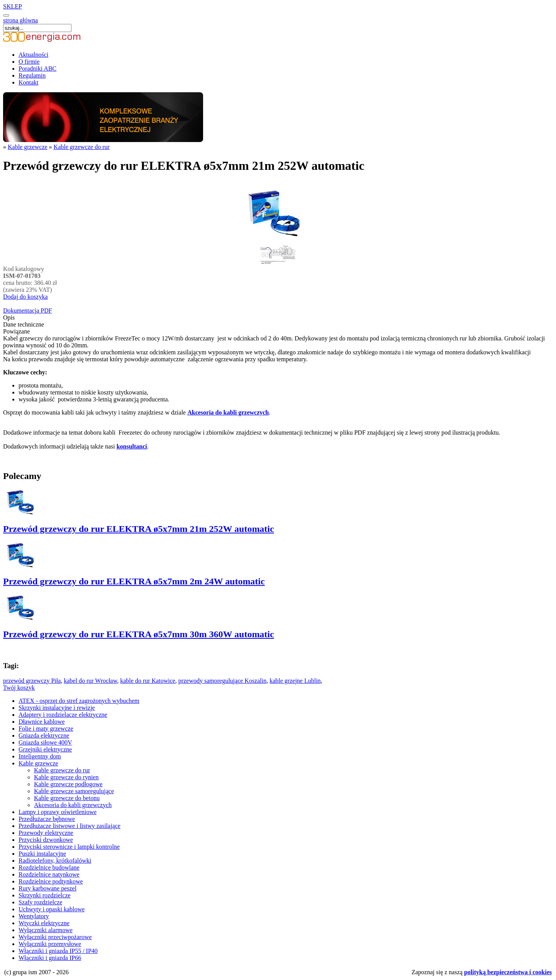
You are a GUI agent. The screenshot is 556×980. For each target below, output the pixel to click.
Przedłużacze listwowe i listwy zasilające (69, 826)
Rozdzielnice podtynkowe (51, 881)
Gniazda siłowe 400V (45, 742)
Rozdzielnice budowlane (49, 867)
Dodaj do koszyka (25, 297)
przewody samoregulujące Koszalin (222, 681)
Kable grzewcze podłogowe (68, 784)
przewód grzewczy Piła (32, 681)
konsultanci (132, 446)
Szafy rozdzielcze (40, 902)
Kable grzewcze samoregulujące (74, 791)
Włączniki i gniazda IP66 (50, 958)
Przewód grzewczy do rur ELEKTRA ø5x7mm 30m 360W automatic (139, 634)
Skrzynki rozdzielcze (45, 895)
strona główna (20, 20)
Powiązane (16, 331)
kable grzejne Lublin (295, 681)
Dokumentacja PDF (28, 311)
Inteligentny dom (40, 756)
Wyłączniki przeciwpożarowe (55, 937)
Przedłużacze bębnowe (47, 819)
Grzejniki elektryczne (45, 749)
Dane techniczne (24, 324)
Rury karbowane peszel (47, 888)
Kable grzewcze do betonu (67, 798)
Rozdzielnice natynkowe (49, 874)
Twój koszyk (19, 688)
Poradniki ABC (37, 69)
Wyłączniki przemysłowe (50, 944)
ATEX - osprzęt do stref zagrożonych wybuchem (79, 701)
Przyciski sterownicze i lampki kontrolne (69, 847)
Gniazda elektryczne (44, 735)
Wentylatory (34, 916)
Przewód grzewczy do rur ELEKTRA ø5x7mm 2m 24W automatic (134, 581)
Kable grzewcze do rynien (66, 777)
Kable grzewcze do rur (82, 147)
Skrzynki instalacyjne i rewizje (57, 708)
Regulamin (32, 75)
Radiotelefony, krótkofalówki (55, 861)
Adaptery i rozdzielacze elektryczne (63, 715)
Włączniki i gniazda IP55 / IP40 (58, 951)
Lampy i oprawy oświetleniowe (58, 812)
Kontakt (29, 82)
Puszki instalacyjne (42, 854)
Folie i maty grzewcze (46, 729)
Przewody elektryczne (46, 833)
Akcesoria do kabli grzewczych (228, 412)
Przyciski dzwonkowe (46, 840)
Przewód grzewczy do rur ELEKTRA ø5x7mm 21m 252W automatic (139, 529)
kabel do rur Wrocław (90, 681)
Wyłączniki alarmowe (46, 930)
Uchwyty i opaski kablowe (52, 909)
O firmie (29, 62)
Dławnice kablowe (42, 722)
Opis (9, 317)
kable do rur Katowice (148, 681)
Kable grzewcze (28, 147)
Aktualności (33, 55)
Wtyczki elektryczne (44, 923)
